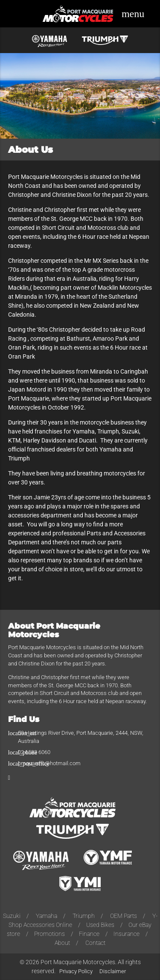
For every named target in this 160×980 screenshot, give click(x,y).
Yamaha (47, 916)
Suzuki (12, 916)
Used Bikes (100, 925)
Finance (89, 934)
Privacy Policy (76, 971)
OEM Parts (124, 916)
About (62, 943)
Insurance (127, 934)
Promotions (49, 934)
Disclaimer (113, 971)
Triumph (84, 916)
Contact (95, 943)
